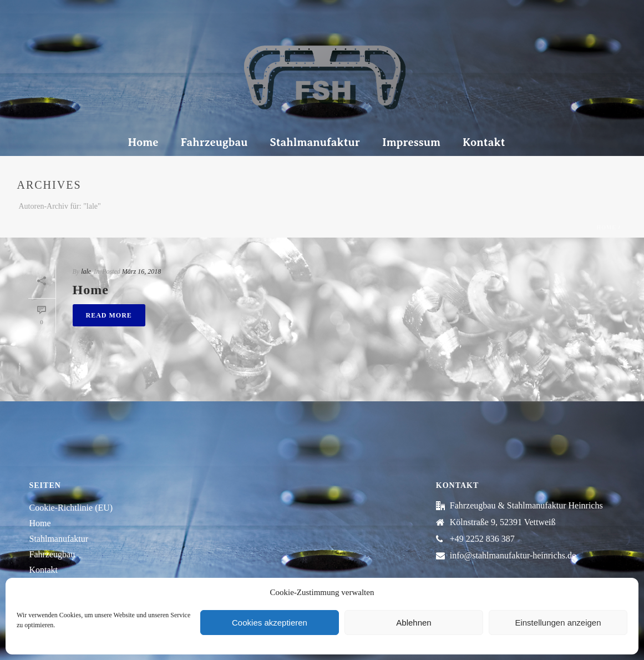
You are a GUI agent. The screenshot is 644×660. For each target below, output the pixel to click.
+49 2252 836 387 (482, 539)
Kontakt (484, 142)
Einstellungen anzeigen (558, 623)
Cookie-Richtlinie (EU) (71, 508)
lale (86, 271)
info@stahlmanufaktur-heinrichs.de (513, 555)
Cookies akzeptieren (270, 623)
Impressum (411, 142)
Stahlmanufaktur (315, 142)
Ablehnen (414, 623)
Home (143, 142)
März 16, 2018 (141, 271)
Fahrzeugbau (214, 142)
